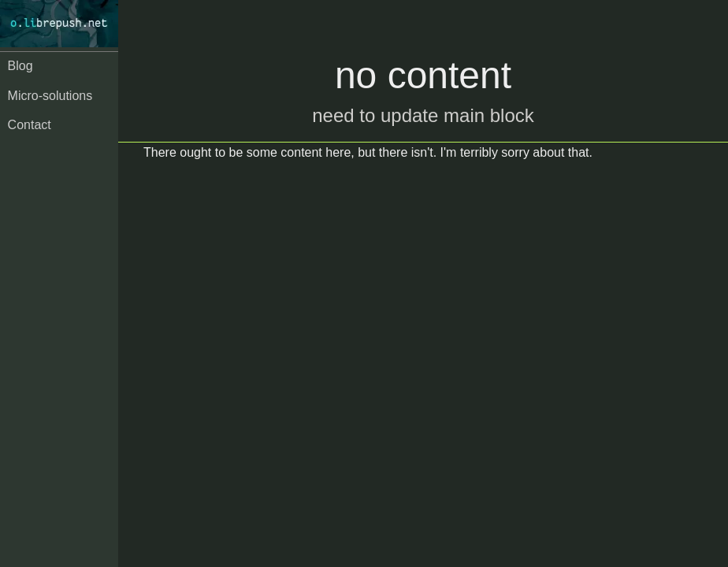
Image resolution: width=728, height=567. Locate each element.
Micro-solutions (50, 96)
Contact (30, 125)
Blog (20, 66)
